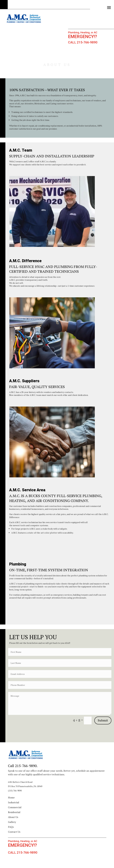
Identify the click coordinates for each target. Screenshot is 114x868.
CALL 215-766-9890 (83, 42)
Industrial (14, 802)
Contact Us (14, 832)
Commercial (15, 807)
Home (11, 797)
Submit (103, 720)
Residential (14, 812)
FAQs (11, 827)
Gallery (12, 822)
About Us (13, 817)
